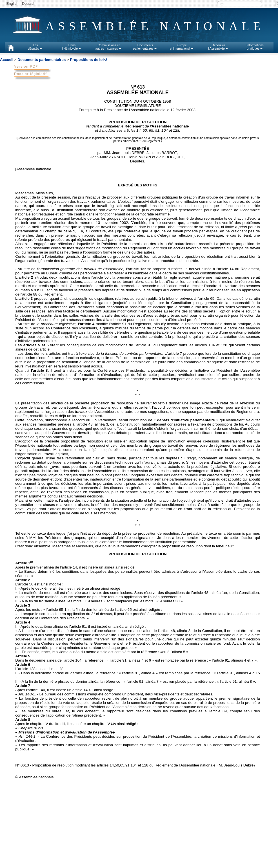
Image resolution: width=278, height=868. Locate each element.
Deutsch (29, 4)
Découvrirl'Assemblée (218, 47)
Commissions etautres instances (108, 47)
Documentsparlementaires (145, 47)
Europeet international (182, 47)
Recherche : (222, 4)
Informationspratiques (255, 47)
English (13, 4)
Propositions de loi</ (88, 60)
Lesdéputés (35, 47)
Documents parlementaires (42, 60)
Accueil (7, 60)
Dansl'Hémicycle (72, 47)
